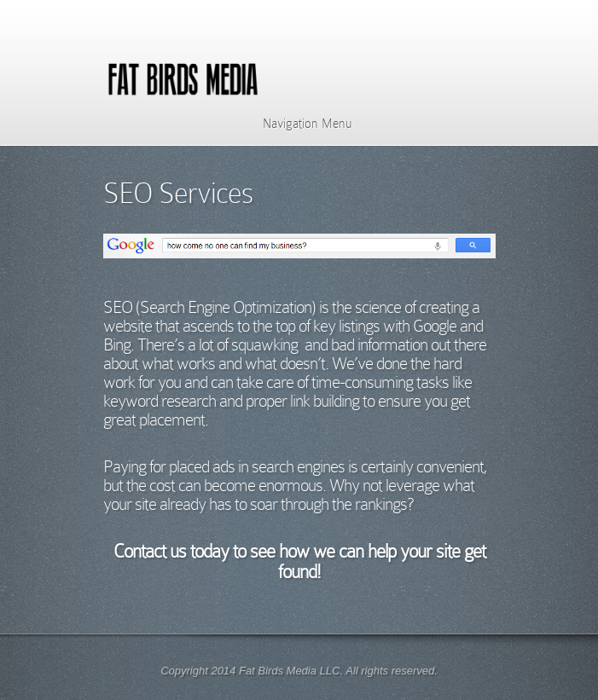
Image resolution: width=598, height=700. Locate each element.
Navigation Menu (296, 124)
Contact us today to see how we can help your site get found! (299, 561)
